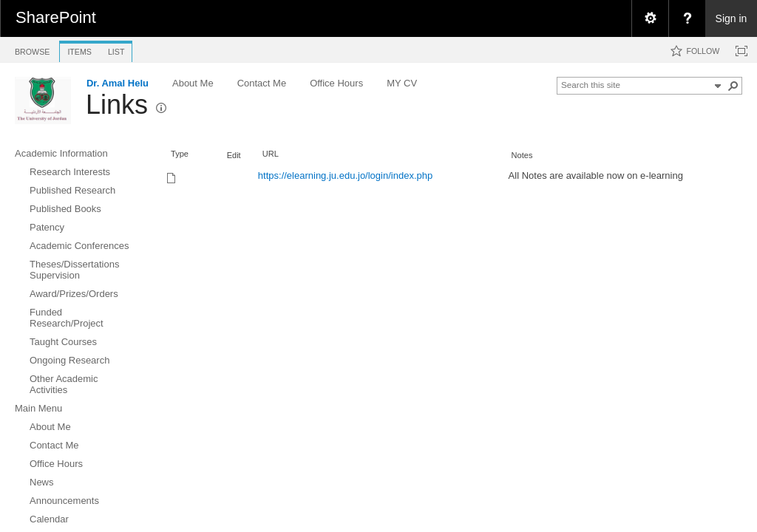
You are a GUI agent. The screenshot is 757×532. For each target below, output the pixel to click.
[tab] (32, 49)
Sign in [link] (731, 18)
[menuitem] (650, 18)
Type (180, 154)
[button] (733, 86)
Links (117, 105)
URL (271, 154)
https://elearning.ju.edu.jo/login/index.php (345, 175)
